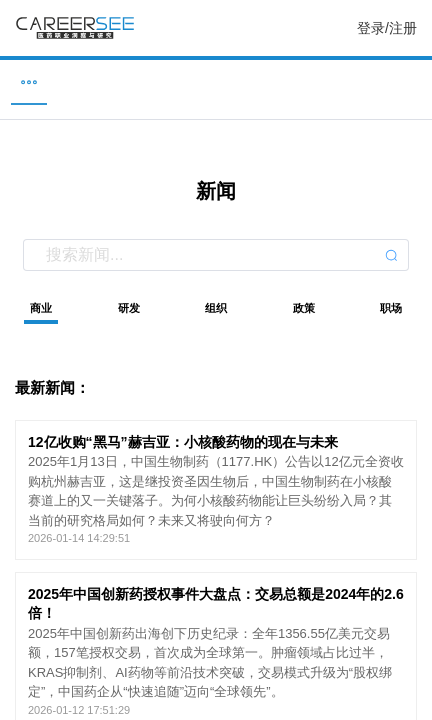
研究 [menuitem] (313, 81)
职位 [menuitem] (23, 81)
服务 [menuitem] (409, 81)
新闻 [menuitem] (216, 81)
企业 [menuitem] (120, 81)
